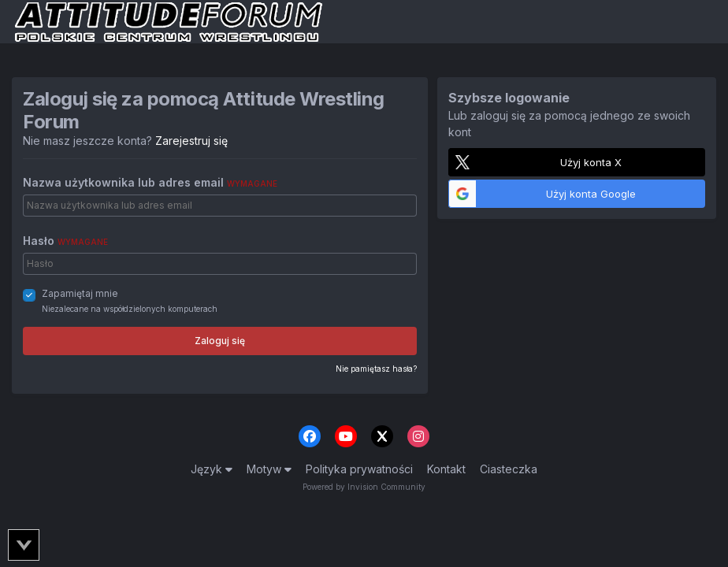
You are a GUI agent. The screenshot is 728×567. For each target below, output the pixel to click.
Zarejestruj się (191, 141)
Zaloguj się (220, 341)
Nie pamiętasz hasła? (376, 369)
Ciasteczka (509, 469)
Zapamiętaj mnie (80, 293)
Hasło (65, 241)
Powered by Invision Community (364, 487)
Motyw (269, 469)
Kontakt (446, 469)
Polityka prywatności (359, 469)
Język (212, 469)
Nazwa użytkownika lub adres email (150, 182)
